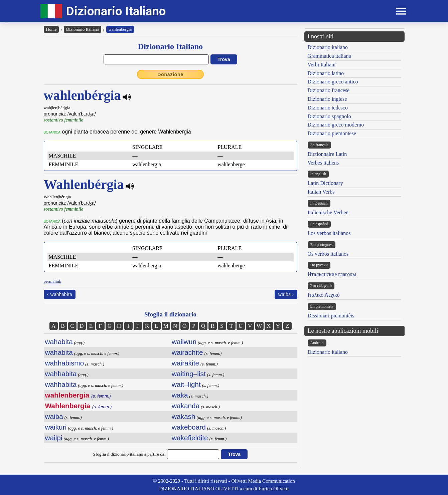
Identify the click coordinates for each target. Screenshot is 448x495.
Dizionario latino (326, 73)
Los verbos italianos (329, 233)
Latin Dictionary (325, 183)
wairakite (185, 363)
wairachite (187, 352)
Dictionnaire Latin (327, 154)
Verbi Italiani (322, 65)
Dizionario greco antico (333, 82)
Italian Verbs (321, 192)
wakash (184, 416)
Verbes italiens (323, 163)
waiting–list (189, 374)
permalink (53, 281)
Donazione (170, 74)
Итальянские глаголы (332, 274)
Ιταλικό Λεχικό (324, 295)
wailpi (54, 438)
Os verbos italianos (328, 254)
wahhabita (61, 374)
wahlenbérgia (120, 29)
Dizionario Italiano (116, 11)
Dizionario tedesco (328, 108)
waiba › (286, 294)
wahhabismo (65, 363)
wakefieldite (190, 438)
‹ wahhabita (60, 294)
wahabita (59, 342)
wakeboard (189, 427)
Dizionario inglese (327, 99)
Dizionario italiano (328, 47)
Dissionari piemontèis (331, 316)
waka (180, 395)
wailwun (184, 342)
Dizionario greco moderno (336, 125)
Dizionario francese (329, 90)
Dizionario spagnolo (329, 116)
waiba (54, 416)
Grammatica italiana (329, 56)
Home (51, 29)
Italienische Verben (328, 212)
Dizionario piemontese (332, 133)
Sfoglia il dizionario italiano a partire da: (129, 454)
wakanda (186, 406)
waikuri (56, 427)
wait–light (186, 384)
